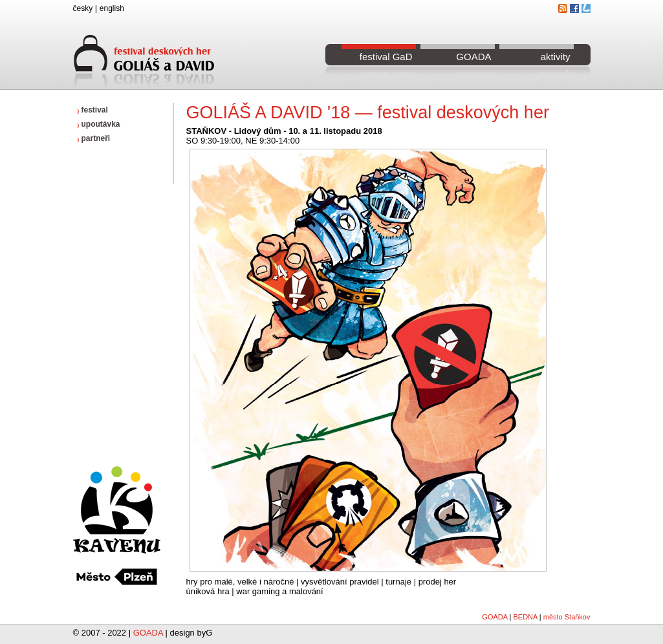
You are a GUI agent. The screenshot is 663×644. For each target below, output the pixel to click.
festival (93, 110)
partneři (94, 138)
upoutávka (99, 124)
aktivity (556, 57)
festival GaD (386, 57)
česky (83, 8)
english (112, 8)
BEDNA (525, 617)
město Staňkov (567, 617)
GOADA (473, 57)
